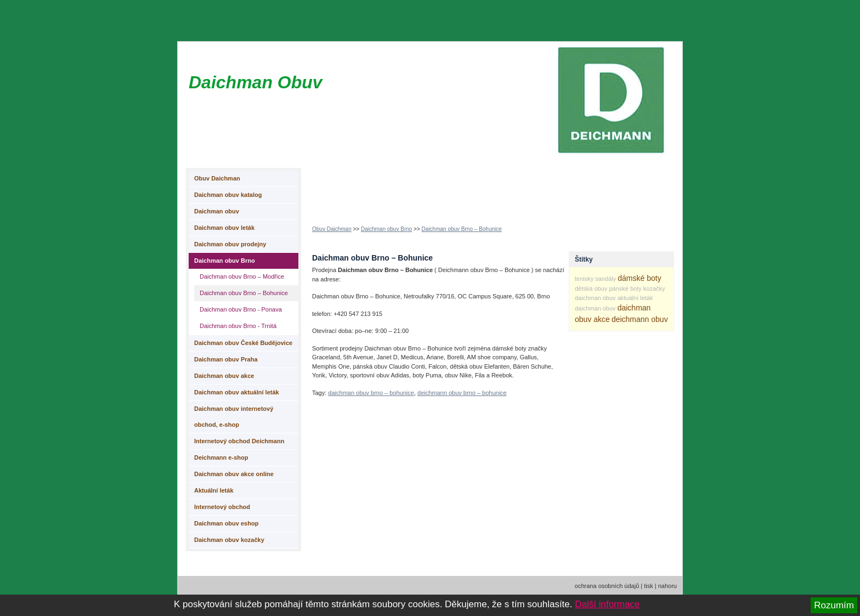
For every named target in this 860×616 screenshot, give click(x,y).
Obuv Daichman (332, 229)
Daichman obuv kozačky (229, 540)
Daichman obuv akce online (234, 474)
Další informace (607, 604)
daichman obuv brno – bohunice (371, 393)
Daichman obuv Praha (226, 359)
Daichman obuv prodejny (230, 244)
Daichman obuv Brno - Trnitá (238, 326)
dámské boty (639, 278)
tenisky (584, 279)
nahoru (667, 586)
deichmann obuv (640, 319)
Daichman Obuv (256, 82)
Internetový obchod (222, 507)
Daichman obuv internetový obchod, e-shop (234, 417)
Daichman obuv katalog (228, 195)
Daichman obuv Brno (386, 229)
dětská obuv (591, 289)
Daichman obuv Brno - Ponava (241, 309)
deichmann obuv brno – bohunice (462, 393)
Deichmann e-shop (221, 457)
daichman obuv (595, 308)
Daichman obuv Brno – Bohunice (462, 229)
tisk (649, 586)
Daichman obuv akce (224, 376)
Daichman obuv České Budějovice (243, 343)
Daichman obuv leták (224, 228)
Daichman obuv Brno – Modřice (242, 276)
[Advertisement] (512, 187)
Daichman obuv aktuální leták (237, 392)
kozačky (654, 289)
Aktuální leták (214, 490)
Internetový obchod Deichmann (239, 441)
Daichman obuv (217, 211)
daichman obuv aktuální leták (614, 298)
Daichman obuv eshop (226, 523)
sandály (606, 279)
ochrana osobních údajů (607, 586)
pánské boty (625, 289)
